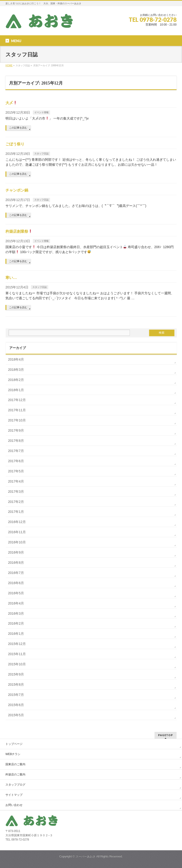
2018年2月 (16, 380)
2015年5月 (16, 715)
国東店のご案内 (15, 764)
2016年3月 (16, 613)
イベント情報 (41, 112)
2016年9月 (16, 552)
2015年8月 (16, 685)
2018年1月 (16, 390)
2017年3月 (16, 492)
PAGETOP (166, 735)
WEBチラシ (13, 754)
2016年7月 (16, 573)
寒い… (11, 278)
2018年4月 (16, 359)
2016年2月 (16, 623)
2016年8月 (16, 563)
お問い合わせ (14, 805)
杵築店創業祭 (19, 231)
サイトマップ (14, 795)
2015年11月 (17, 654)
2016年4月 (16, 603)
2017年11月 (17, 410)
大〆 (11, 103)
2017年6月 (16, 461)
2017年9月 (16, 430)
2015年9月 (16, 674)
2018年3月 (16, 370)
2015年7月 (16, 695)
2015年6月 (16, 705)
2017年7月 (16, 451)
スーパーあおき (86, 856)
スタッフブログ (15, 785)
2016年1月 (16, 634)
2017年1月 (16, 512)
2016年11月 (17, 532)
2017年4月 (16, 481)
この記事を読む (18, 128)
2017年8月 (16, 441)
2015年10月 (17, 664)
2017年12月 (17, 400)
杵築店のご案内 (15, 774)
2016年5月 (16, 593)
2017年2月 (16, 502)
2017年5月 (16, 471)
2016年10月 (17, 542)
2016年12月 (17, 522)
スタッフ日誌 (41, 154)
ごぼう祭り (15, 144)
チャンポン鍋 (17, 190)
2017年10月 (17, 420)
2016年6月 (16, 583)
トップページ (14, 744)
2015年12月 (17, 644)
